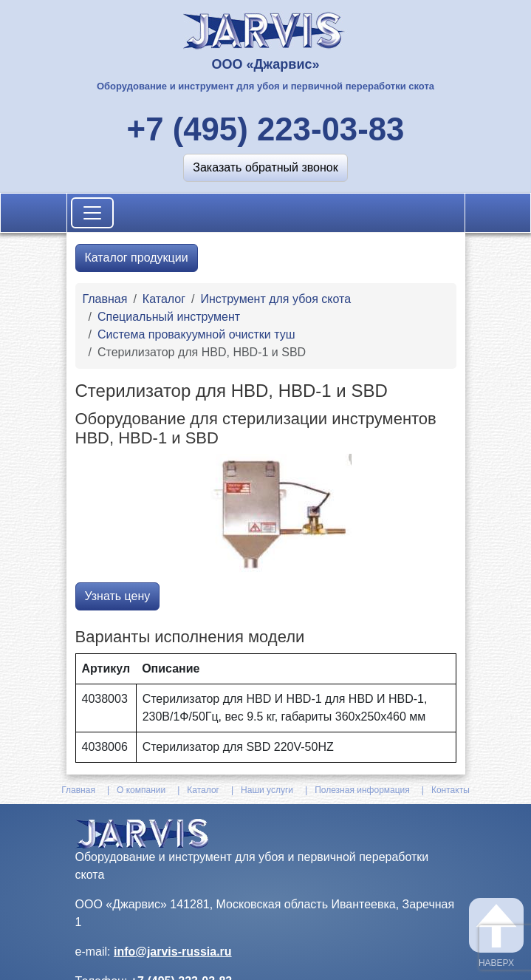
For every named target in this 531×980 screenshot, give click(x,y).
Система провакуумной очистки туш (196, 334)
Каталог (164, 299)
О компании (141, 790)
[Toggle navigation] (92, 213)
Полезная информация (362, 790)
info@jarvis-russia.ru (173, 952)
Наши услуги (267, 790)
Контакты (451, 790)
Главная (105, 299)
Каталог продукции (137, 258)
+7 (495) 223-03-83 (266, 129)
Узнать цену (118, 596)
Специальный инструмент (169, 317)
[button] (265, 168)
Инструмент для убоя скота (275, 299)
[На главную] (265, 29)
